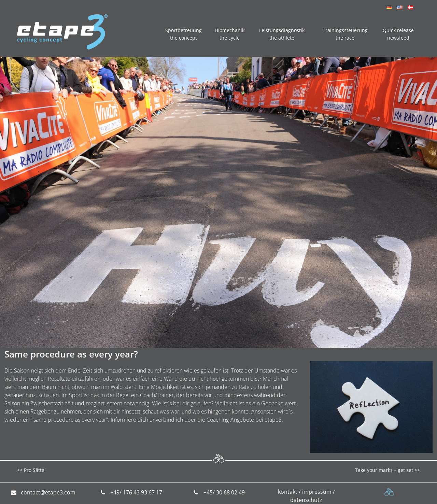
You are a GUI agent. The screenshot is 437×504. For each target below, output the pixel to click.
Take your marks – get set (384, 470)
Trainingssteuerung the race (345, 34)
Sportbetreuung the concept (184, 34)
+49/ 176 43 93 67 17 (136, 492)
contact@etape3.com (48, 492)
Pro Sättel (35, 470)
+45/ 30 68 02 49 (224, 492)
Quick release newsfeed (398, 34)
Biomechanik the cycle (230, 34)
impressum (317, 492)
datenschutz (306, 500)
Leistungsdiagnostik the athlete (282, 34)
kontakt (288, 492)
